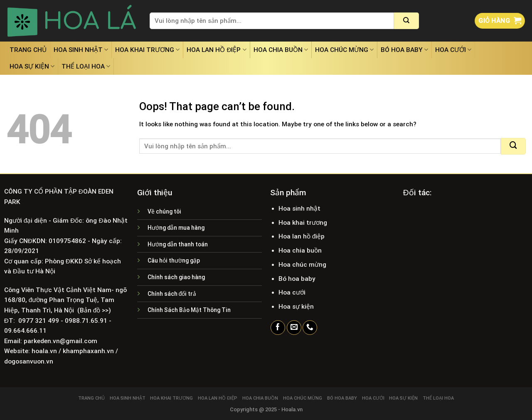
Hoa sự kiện (32, 66)
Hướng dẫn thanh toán (178, 244)
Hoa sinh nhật (81, 50)
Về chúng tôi (164, 211)
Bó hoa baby (404, 50)
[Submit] (406, 21)
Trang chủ (28, 50)
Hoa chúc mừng (344, 50)
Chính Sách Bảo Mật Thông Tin (189, 310)
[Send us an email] (294, 328)
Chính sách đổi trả (172, 294)
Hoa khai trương (147, 50)
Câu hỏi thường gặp (174, 260)
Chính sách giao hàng (176, 277)
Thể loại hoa (86, 66)
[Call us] (310, 328)
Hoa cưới (453, 50)
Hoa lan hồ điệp (216, 50)
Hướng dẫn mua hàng (176, 228)
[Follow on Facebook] (278, 328)
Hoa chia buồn (281, 50)
